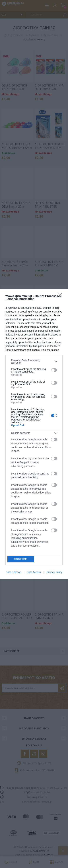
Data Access (34, 572)
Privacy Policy (54, 572)
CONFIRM (21, 559)
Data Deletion (14, 572)
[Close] (61, 296)
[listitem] (34, 362)
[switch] (54, 370)
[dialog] (34, 434)
